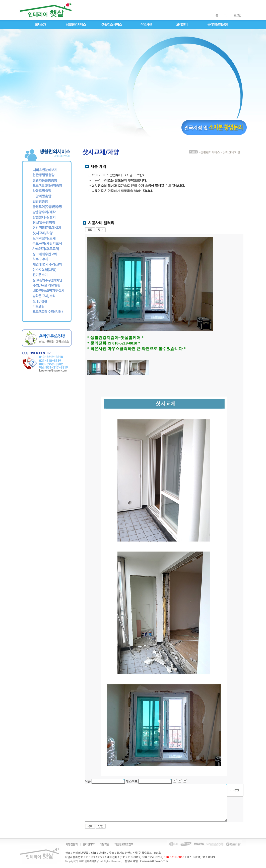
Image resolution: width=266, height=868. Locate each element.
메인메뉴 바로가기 (14, 0)
